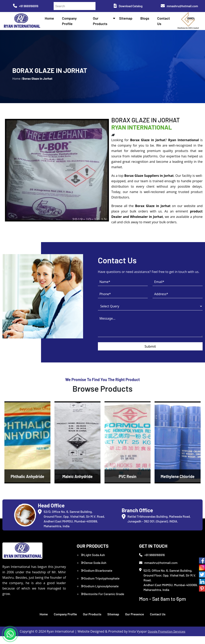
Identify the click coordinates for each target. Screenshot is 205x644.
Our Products (92, 622)
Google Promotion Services (167, 639)
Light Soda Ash (93, 563)
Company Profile (65, 622)
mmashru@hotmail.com (179, 6)
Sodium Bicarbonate (96, 578)
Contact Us (158, 622)
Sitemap (126, 19)
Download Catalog (128, 6)
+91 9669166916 (26, 6)
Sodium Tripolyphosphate (100, 586)
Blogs (145, 19)
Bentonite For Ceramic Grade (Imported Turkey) (102, 604)
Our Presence (135, 622)
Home (51, 19)
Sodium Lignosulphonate (100, 594)
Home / (17, 83)
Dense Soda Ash (93, 570)
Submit (150, 354)
